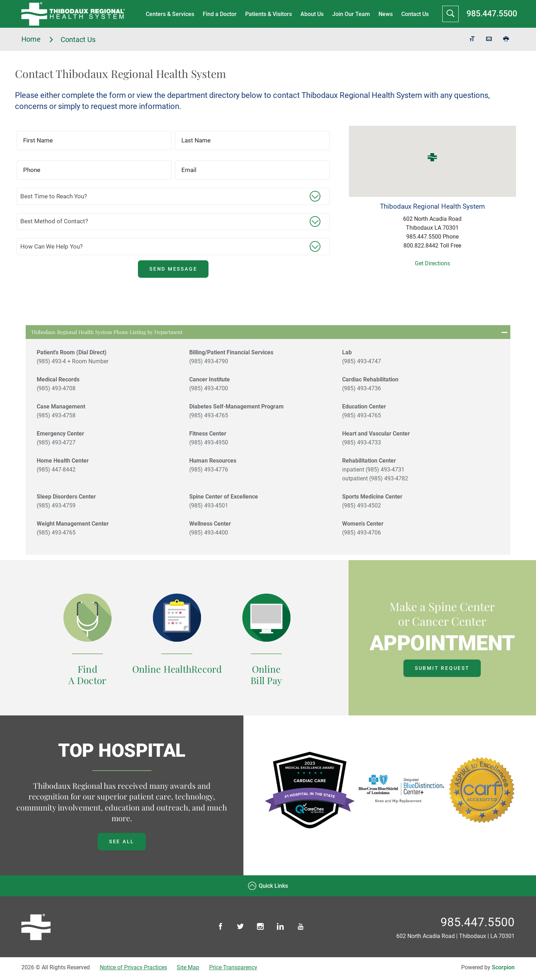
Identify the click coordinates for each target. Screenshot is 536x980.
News (385, 14)
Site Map (188, 970)
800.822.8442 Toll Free (432, 246)
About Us (311, 14)
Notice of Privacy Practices (133, 970)
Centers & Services (169, 14)
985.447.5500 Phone (432, 237)
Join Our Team (350, 14)
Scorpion (503, 970)
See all (122, 844)
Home (38, 39)
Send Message (173, 269)
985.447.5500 (492, 14)
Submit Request (442, 671)
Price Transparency (233, 970)
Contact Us (414, 14)
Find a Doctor (219, 14)
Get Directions (432, 263)
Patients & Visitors (268, 14)
